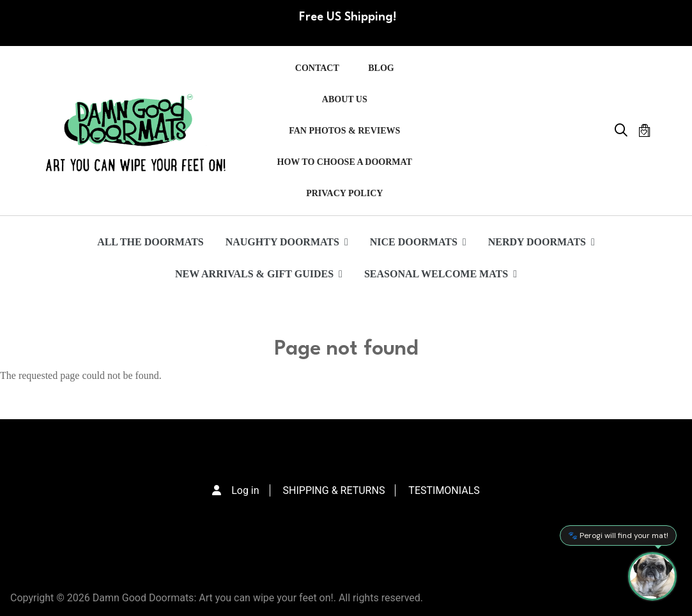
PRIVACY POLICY (344, 193)
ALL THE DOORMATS (150, 242)
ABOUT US (345, 99)
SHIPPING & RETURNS (334, 490)
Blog (381, 68)
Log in (245, 490)
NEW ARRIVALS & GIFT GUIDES (259, 274)
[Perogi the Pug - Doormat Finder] (652, 576)
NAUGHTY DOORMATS (287, 242)
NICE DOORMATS (418, 242)
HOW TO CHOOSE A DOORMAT (345, 162)
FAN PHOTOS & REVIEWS (344, 131)
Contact (317, 68)
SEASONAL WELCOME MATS (441, 274)
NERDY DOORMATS (542, 242)
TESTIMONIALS (444, 490)
